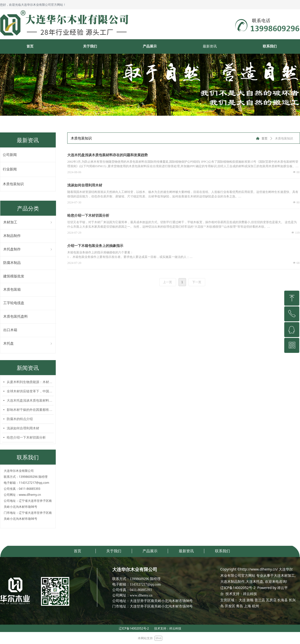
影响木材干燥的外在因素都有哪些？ (30, 410)
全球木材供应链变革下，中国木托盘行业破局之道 (30, 391)
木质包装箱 (12, 290)
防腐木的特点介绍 (20, 419)
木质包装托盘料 (15, 317)
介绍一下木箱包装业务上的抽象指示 (95, 246)
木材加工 (28, 223)
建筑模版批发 (14, 276)
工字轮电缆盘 (14, 303)
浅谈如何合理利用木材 (23, 428)
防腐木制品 (12, 263)
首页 (264, 138)
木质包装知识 (284, 138)
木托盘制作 (28, 250)
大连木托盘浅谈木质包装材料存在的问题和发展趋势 (30, 400)
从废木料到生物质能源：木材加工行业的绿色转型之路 (30, 382)
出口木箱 (10, 330)
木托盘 (28, 344)
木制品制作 (12, 236)
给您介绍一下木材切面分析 (26, 437)
